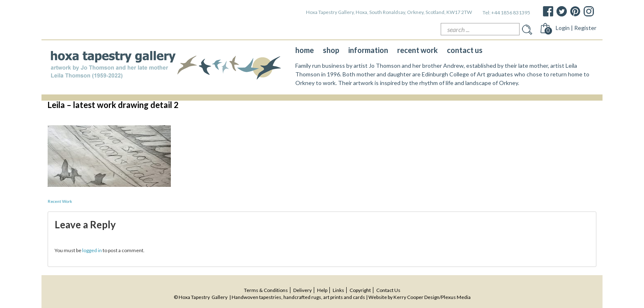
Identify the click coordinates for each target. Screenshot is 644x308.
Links (338, 290)
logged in (92, 250)
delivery (302, 290)
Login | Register (576, 28)
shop (331, 50)
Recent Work (60, 201)
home (305, 50)
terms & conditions (266, 290)
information (368, 50)
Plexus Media (456, 297)
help (322, 290)
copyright (360, 290)
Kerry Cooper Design (416, 297)
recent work (417, 50)
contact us (465, 50)
